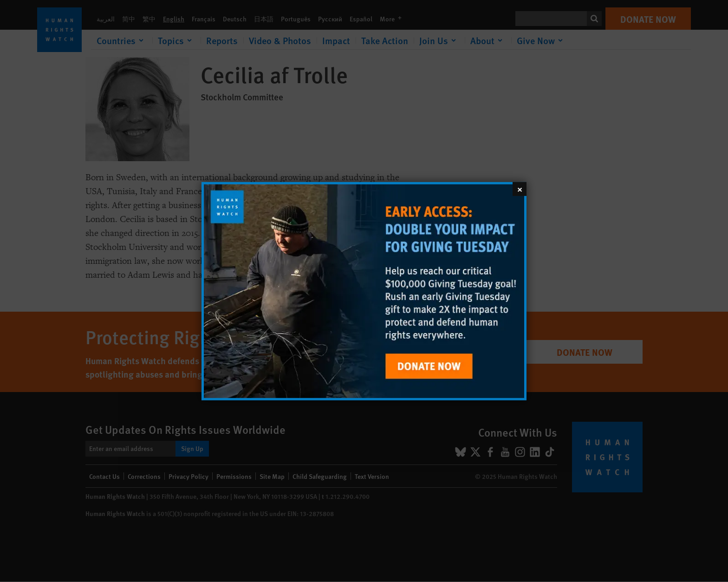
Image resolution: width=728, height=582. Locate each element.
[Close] (520, 189)
